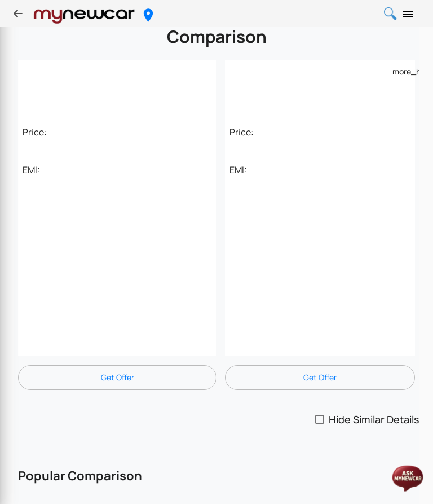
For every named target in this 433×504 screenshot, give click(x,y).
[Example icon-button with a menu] (399, 71)
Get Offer (118, 377)
